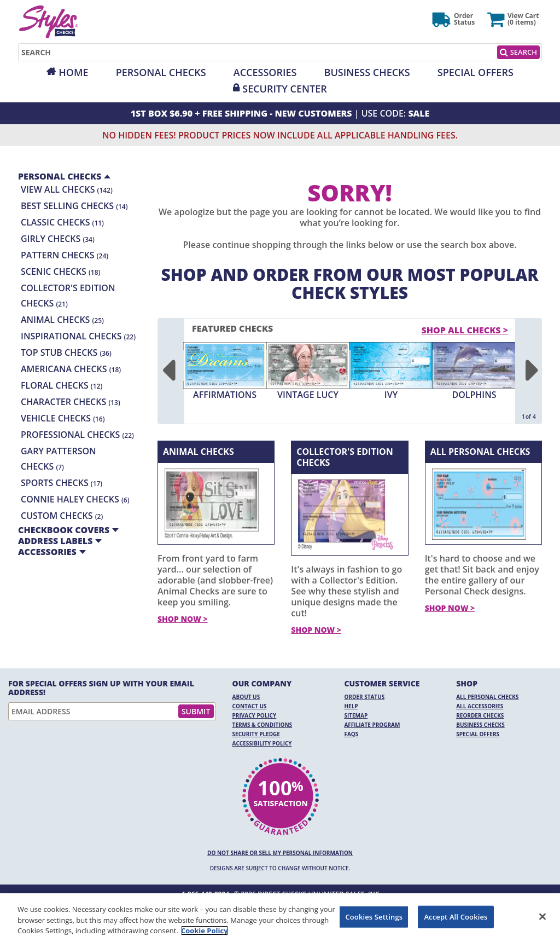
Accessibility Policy (262, 743)
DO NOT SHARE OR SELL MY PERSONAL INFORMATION (280, 853)
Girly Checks (58, 239)
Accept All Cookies (456, 916)
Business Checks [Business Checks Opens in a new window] (480, 725)
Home (73, 72)
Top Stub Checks (66, 352)
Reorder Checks (480, 715)
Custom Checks (62, 516)
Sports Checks (62, 483)
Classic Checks (62, 222)
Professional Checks (77, 435)
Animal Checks (62, 320)
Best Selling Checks (74, 206)
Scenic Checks (60, 271)
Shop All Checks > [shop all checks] (465, 330)
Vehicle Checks (63, 418)
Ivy (391, 395)
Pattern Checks (65, 255)
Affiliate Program (372, 725)
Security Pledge (256, 734)
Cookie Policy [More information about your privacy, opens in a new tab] (205, 931)
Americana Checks (71, 369)
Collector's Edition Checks (345, 457)
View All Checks (67, 189)
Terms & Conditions (262, 725)
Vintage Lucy (308, 395)
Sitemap (356, 715)
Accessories (265, 72)
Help (351, 706)
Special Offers (476, 72)
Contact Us (250, 706)
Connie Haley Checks (75, 499)
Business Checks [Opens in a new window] (367, 72)
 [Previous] (168, 371)
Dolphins (474, 395)
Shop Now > (183, 619)
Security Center (284, 89)
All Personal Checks (480, 452)
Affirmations (225, 395)
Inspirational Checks (78, 336)
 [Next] (532, 371)
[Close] (542, 916)
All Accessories (480, 706)
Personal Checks (161, 72)
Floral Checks (62, 385)
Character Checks (71, 402)
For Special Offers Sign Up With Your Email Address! (101, 688)
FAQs (351, 734)
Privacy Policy (255, 715)
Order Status (364, 697)
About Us (246, 697)
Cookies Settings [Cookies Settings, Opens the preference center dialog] (374, 916)
